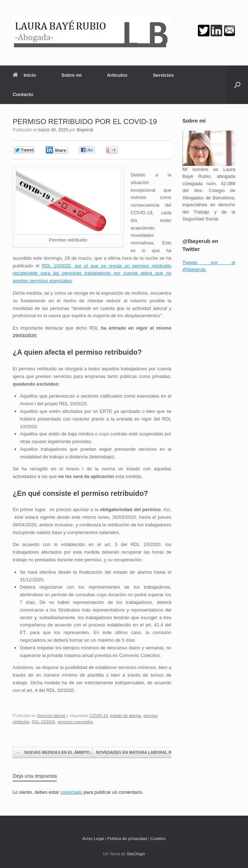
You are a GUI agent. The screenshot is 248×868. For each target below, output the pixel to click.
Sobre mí (72, 75)
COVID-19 (99, 716)
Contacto (23, 94)
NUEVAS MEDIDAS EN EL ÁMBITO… (55, 752)
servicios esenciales (75, 722)
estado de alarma (125, 716)
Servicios (163, 75)
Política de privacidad (127, 839)
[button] (237, 85)
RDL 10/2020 (43, 722)
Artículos (117, 75)
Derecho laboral (51, 716)
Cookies (158, 839)
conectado (72, 792)
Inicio (24, 75)
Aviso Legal (93, 839)
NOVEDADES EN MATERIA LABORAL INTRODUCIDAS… (154, 752)
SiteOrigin (136, 854)
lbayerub (85, 130)
